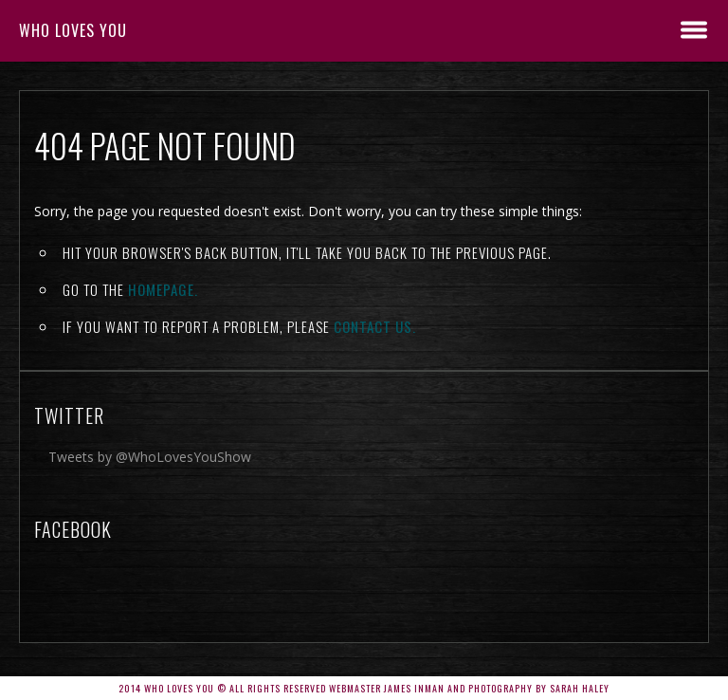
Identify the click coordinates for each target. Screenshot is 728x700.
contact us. (375, 326)
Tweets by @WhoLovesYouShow (150, 457)
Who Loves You (73, 30)
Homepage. (163, 289)
